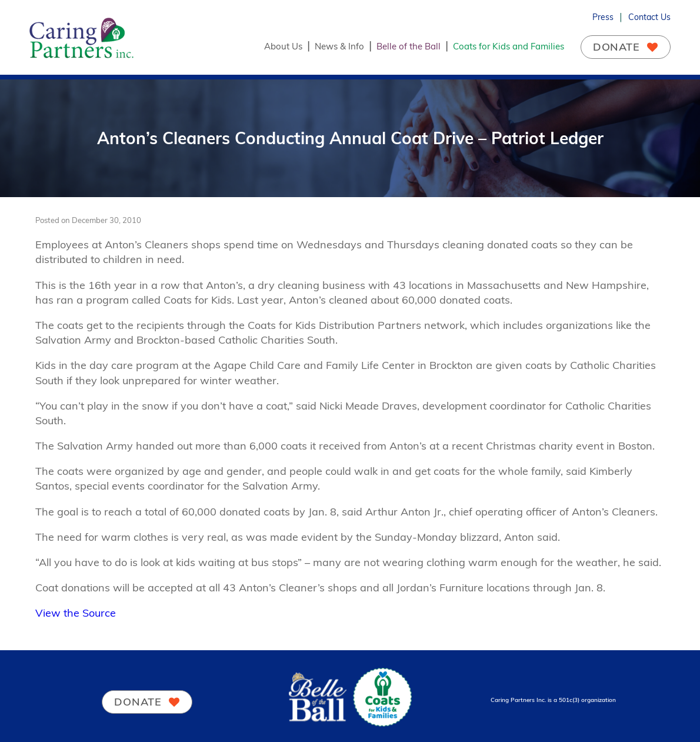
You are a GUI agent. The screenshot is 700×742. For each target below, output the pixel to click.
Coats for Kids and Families (509, 46)
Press (603, 17)
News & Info (339, 46)
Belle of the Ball (409, 46)
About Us (283, 46)
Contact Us (649, 17)
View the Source (76, 613)
